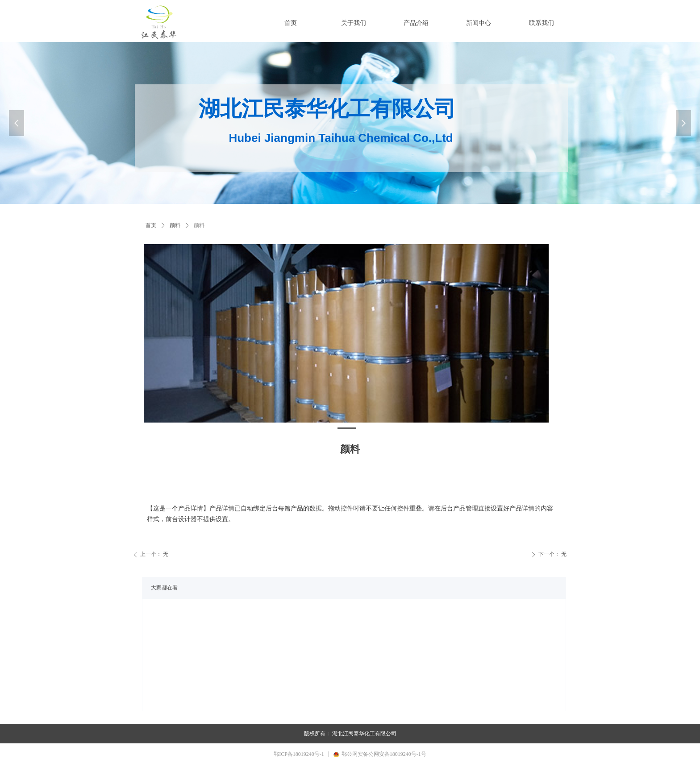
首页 (151, 225)
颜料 (175, 225)
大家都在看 (164, 588)
